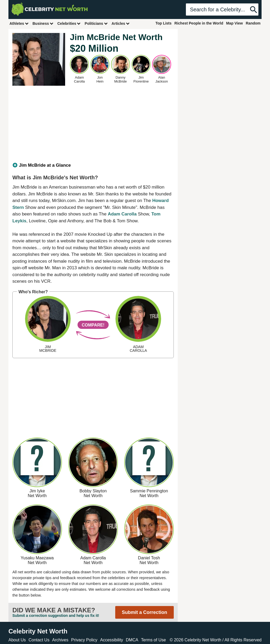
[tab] (93, 165)
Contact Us (39, 640)
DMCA (132, 640)
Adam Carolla (122, 214)
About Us (17, 640)
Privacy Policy (84, 640)
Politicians (96, 23)
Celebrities (69, 23)
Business (43, 23)
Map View (234, 23)
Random (253, 23)
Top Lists (163, 23)
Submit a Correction (144, 612)
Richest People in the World (199, 23)
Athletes (19, 23)
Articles (121, 23)
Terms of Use (153, 640)
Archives (60, 640)
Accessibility (112, 640)
